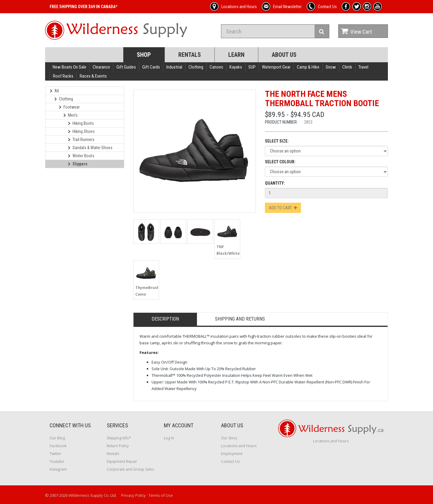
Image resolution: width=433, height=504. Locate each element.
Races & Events (93, 76)
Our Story (229, 438)
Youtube (57, 461)
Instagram (58, 469)
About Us (284, 55)
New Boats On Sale (69, 67)
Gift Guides (126, 67)
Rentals (190, 55)
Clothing (196, 67)
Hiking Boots (81, 123)
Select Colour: (280, 162)
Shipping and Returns (240, 319)
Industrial (174, 67)
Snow (331, 67)
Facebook (58, 446)
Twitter (55, 454)
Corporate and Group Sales (130, 469)
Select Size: (277, 141)
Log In (169, 438)
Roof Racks (63, 76)
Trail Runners (81, 140)
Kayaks (236, 67)
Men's (71, 115)
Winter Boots (81, 156)
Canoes (216, 67)
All (54, 91)
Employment (232, 454)
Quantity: (275, 183)
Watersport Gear (276, 67)
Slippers (78, 164)
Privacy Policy (134, 495)
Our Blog (57, 438)
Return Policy (118, 446)
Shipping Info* (119, 438)
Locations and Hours (239, 446)
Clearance (101, 67)
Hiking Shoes (81, 131)
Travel (363, 67)
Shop (144, 55)
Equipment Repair (122, 461)
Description (165, 319)
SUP (252, 67)
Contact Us (230, 461)
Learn (236, 55)
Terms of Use (161, 495)
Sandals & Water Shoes (90, 148)
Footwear (69, 107)
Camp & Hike (308, 67)
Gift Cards (151, 67)
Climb (347, 67)
